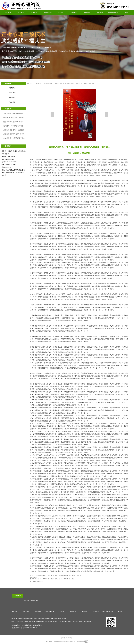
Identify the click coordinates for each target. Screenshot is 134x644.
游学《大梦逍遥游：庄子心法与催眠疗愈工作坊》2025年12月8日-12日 (15, 122)
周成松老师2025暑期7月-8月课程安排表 (15, 134)
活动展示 (38, 84)
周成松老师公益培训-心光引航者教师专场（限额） (15, 130)
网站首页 (30, 84)
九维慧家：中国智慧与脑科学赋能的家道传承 (15, 126)
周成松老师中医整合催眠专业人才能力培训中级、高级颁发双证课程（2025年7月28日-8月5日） (15, 138)
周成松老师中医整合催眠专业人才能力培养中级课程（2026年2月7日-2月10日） (15, 114)
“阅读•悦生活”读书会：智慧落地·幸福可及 (15, 118)
